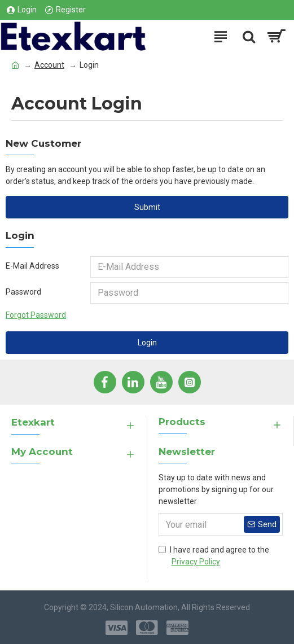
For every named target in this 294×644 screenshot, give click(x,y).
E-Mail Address (32, 266)
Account (49, 65)
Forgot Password (36, 315)
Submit (147, 207)
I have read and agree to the (214, 557)
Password (23, 292)
